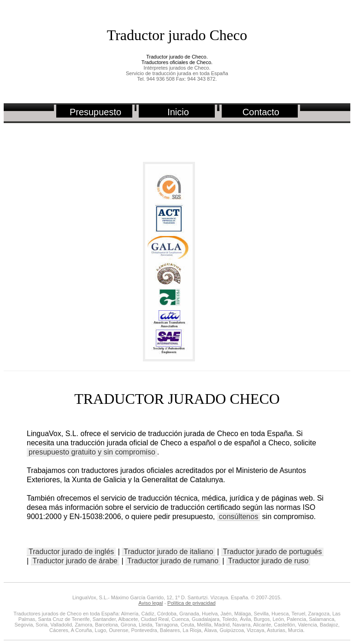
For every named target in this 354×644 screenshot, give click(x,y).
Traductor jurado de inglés (71, 552)
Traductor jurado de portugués (273, 552)
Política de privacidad (192, 603)
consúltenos (239, 517)
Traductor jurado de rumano (173, 561)
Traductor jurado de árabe (75, 561)
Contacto (261, 112)
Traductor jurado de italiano (168, 552)
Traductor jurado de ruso (268, 561)
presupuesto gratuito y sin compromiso (92, 452)
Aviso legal (150, 603)
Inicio (178, 112)
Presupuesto (95, 112)
